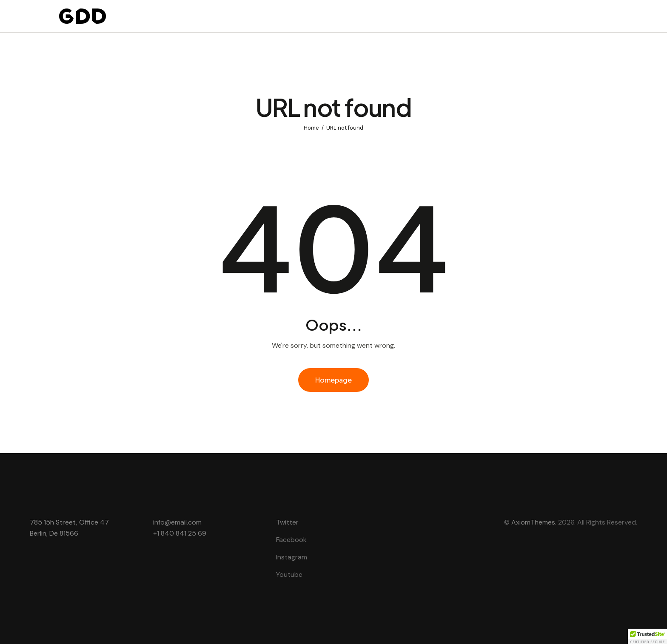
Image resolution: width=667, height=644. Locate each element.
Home (311, 128)
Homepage (333, 380)
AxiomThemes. (534, 522)
